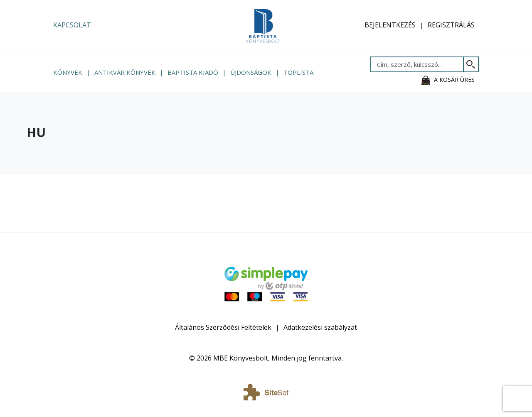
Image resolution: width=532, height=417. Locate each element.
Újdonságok (251, 72)
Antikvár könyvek (125, 72)
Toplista (298, 72)
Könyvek (68, 72)
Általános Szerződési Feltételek (223, 327)
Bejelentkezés (390, 25)
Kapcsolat (72, 25)
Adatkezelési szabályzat (320, 327)
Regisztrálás (451, 25)
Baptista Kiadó (193, 72)
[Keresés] (471, 64)
